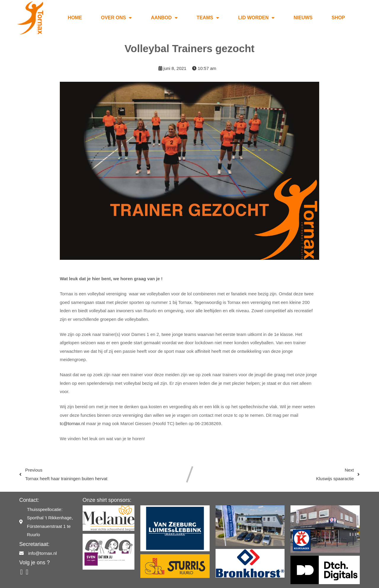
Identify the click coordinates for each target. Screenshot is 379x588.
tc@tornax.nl (72, 416)
